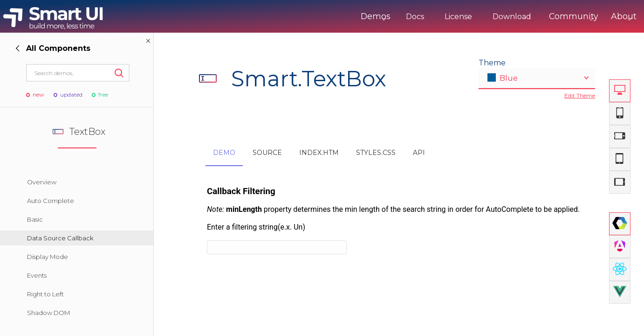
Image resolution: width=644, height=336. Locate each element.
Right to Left (45, 294)
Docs (382, 17)
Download (479, 17)
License (425, 17)
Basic (35, 219)
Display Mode (48, 257)
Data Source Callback (60, 238)
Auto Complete (51, 201)
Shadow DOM (48, 313)
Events (37, 275)
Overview (42, 182)
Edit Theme (580, 95)
